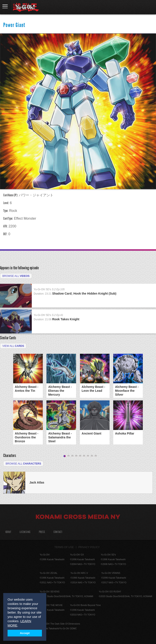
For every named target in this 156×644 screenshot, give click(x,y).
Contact (58, 532)
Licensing (25, 532)
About (8, 532)
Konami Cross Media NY (78, 517)
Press (42, 532)
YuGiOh (26, 7)
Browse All (16, 276)
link (5, 7)
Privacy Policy (89, 547)
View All (13, 346)
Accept (25, 633)
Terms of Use (64, 547)
